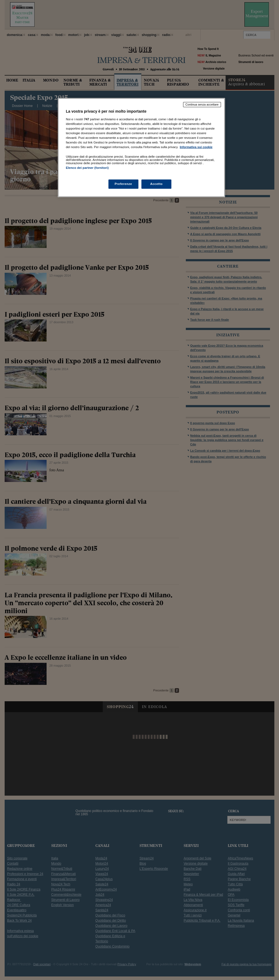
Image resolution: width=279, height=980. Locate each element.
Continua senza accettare (202, 104)
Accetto (156, 184)
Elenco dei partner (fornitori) (87, 168)
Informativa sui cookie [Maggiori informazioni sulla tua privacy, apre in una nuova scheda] (196, 147)
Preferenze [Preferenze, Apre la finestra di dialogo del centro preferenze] (123, 184)
